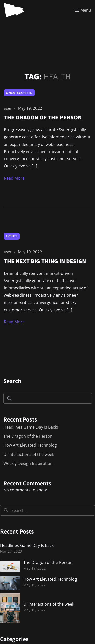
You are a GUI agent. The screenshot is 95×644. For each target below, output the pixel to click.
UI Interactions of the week (29, 454)
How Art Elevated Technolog (30, 445)
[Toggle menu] (83, 10)
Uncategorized (19, 93)
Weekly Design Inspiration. (29, 463)
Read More (14, 178)
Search (12, 381)
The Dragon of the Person (28, 436)
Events (12, 236)
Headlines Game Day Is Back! (31, 427)
